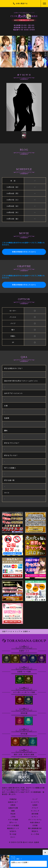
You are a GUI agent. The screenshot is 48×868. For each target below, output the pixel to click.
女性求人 (13, 831)
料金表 (13, 814)
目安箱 (35, 826)
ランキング (35, 811)
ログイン (35, 817)
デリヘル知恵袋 (13, 826)
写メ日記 (13, 834)
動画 (13, 811)
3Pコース (13, 823)
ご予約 (13, 817)
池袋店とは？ (13, 802)
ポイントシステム (35, 820)
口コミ (13, 837)
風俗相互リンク (13, 828)
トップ (35, 799)
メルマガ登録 (13, 820)
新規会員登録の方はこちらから (24, 252)
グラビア (35, 808)
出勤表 (13, 805)
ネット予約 (35, 834)
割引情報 (35, 814)
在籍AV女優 (13, 808)
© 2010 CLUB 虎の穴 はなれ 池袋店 (24, 842)
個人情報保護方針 (35, 828)
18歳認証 (13, 799)
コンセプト (35, 802)
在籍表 (35, 805)
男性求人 (35, 831)
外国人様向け (35, 823)
